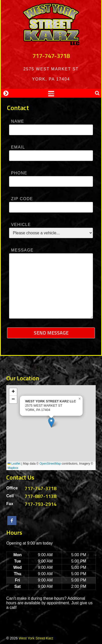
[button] (51, 422)
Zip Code (22, 199)
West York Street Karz (36, 638)
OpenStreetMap (50, 464)
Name (18, 121)
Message (22, 250)
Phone (19, 173)
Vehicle (21, 225)
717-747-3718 (51, 56)
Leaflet (14, 464)
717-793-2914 (41, 504)
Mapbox (13, 468)
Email (18, 147)
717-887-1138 (41, 496)
